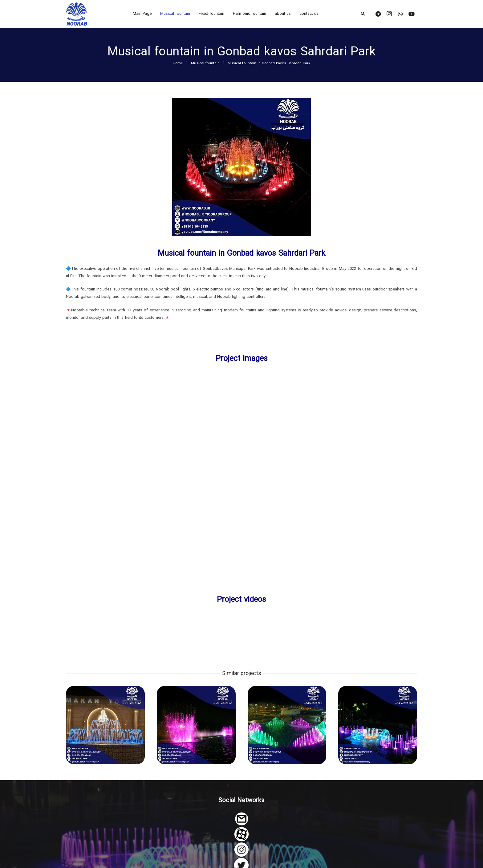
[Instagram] (389, 14)
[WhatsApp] (400, 14)
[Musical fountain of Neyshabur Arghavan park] (287, 725)
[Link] (77, 14)
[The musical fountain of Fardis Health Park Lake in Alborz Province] (196, 725)
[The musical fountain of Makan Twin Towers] (105, 725)
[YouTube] (412, 14)
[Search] (363, 14)
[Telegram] (378, 14)
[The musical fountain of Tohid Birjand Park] (378, 725)
